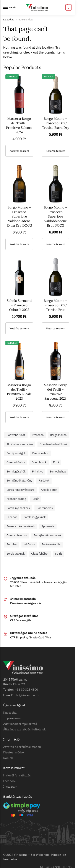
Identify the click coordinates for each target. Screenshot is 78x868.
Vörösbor (29, 544)
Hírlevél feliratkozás (17, 775)
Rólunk (8, 758)
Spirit (58, 554)
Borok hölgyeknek (35, 517)
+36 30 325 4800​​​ (27, 690)
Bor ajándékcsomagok (47, 535)
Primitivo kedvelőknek (54, 444)
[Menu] (10, 8)
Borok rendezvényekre (20, 490)
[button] (68, 8)
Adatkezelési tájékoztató (20, 724)
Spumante (48, 526)
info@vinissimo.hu (26, 695)
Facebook (10, 781)
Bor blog (12, 544)
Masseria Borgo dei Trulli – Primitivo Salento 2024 (19, 125)
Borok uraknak (16, 554)
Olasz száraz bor (17, 535)
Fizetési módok (14, 752)
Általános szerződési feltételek (24, 729)
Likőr (36, 499)
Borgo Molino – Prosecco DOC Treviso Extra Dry (56, 123)
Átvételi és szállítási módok (22, 747)
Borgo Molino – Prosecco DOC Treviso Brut (55, 305)
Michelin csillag (16, 499)
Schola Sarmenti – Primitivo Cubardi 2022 (19, 305)
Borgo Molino (58, 435)
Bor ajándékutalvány (19, 481)
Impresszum (12, 718)
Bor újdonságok (16, 453)
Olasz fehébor (40, 554)
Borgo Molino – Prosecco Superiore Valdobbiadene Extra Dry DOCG (19, 216)
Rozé (56, 462)
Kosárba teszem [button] (19, 151)
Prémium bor (40, 453)
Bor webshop (58, 472)
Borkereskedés (51, 544)
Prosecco (38, 435)
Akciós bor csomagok (20, 444)
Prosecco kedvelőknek (21, 526)
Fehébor (12, 517)
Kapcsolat (10, 713)
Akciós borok (49, 490)
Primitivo (38, 472)
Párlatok (44, 481)
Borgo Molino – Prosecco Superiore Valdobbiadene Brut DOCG (55, 216)
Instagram (10, 787)
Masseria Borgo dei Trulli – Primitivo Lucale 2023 (19, 392)
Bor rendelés (45, 508)
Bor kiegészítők (16, 472)
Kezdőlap (9, 19)
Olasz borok (39, 462)
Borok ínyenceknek (18, 508)
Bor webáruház (16, 435)
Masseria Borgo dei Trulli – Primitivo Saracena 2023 (56, 392)
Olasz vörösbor (16, 462)
